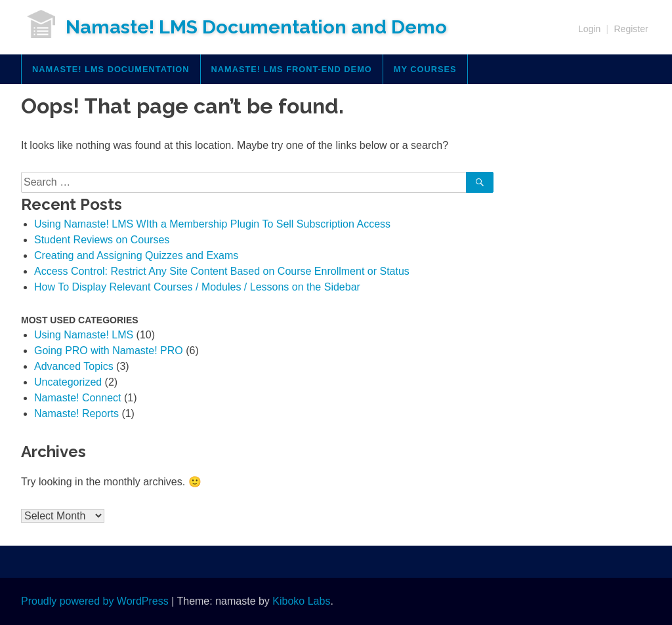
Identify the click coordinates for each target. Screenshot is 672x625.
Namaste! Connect (78, 398)
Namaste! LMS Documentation (111, 69)
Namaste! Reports (76, 413)
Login (589, 29)
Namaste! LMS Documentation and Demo (256, 27)
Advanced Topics (74, 366)
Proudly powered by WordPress (95, 601)
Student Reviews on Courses (102, 240)
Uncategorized (68, 382)
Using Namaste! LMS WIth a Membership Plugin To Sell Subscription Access (212, 224)
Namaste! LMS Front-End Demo (292, 69)
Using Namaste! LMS (84, 335)
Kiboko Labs (301, 601)
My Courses (425, 69)
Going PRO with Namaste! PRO (109, 351)
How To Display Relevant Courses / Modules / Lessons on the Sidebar (197, 287)
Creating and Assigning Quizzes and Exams (136, 255)
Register (631, 29)
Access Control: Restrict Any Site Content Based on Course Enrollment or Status (222, 271)
